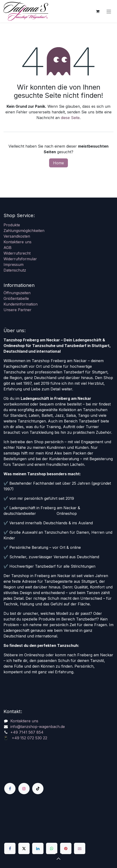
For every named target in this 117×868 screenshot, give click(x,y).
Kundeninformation (21, 304)
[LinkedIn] (38, 848)
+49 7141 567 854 (27, 732)
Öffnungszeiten (17, 293)
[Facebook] (10, 789)
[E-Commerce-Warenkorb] (97, 11)
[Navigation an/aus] (109, 11)
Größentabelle (16, 298)
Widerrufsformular (20, 259)
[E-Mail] (80, 848)
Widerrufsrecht (17, 253)
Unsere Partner (18, 310)
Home (58, 163)
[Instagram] (24, 789)
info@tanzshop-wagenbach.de (38, 727)
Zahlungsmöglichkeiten (24, 231)
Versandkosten (17, 236)
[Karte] (58, 818)
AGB (8, 248)
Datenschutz (15, 270)
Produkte (12, 225)
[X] (24, 848)
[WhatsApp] (52, 848)
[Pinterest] (66, 848)
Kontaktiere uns (18, 242)
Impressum (14, 265)
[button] (58, 859)
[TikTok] (38, 789)
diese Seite (70, 118)
